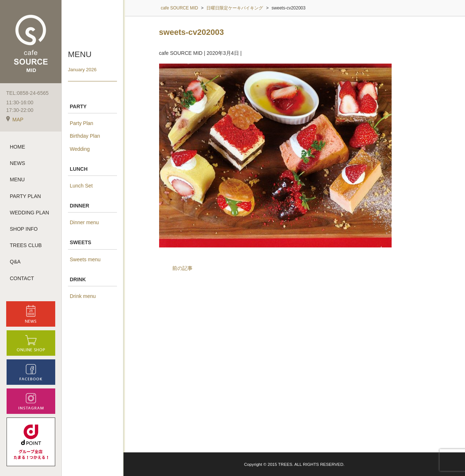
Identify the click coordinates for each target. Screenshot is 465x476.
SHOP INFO (24, 229)
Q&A (15, 262)
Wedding (80, 149)
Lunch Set (81, 186)
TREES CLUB (26, 245)
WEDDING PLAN (29, 213)
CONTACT (22, 278)
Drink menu (83, 296)
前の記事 (182, 268)
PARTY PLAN (25, 196)
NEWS (17, 163)
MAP (15, 120)
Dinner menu (84, 222)
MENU (17, 179)
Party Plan (82, 123)
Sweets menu (85, 259)
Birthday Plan (85, 136)
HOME (17, 147)
